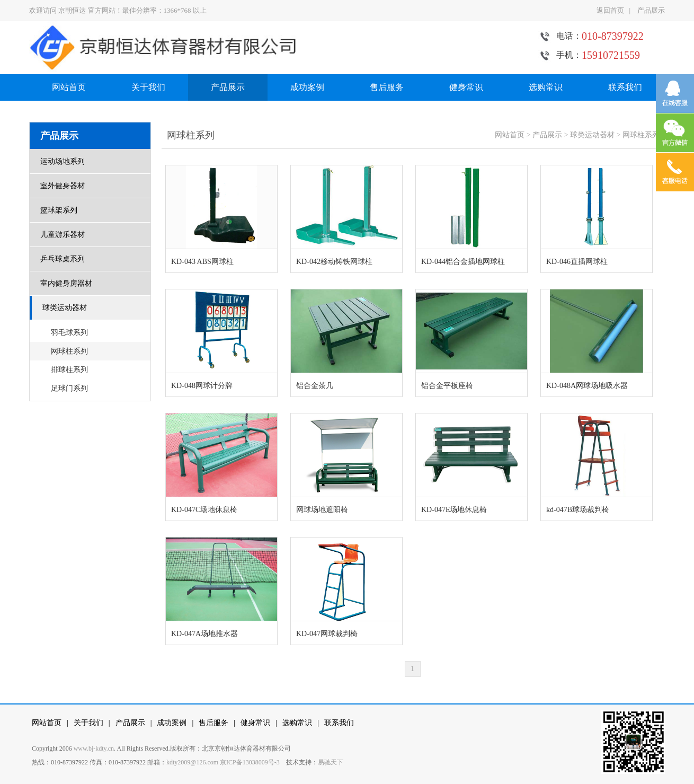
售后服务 (387, 87)
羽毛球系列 (69, 333)
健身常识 (466, 87)
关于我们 (148, 87)
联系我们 (625, 87)
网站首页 (69, 87)
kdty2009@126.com (192, 762)
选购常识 (546, 87)
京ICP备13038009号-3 (250, 762)
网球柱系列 (69, 351)
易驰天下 (331, 762)
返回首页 (610, 10)
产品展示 (651, 10)
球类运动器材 (592, 135)
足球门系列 (69, 388)
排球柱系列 (69, 370)
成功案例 (307, 87)
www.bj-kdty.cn (94, 748)
